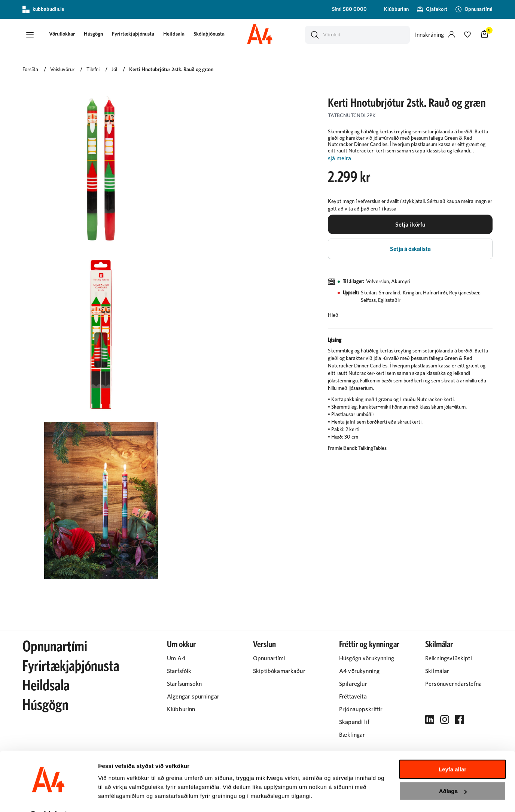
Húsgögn (95, 34)
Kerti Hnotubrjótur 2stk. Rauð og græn (171, 70)
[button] (30, 35)
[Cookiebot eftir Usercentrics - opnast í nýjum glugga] (48, 797)
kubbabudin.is (43, 9)
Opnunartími (55, 647)
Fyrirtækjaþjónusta (135, 34)
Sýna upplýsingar (122, 797)
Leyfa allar (452, 750)
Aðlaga (453, 772)
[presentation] (64, 35)
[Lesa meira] (410, 159)
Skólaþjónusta (211, 34)
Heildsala (176, 34)
